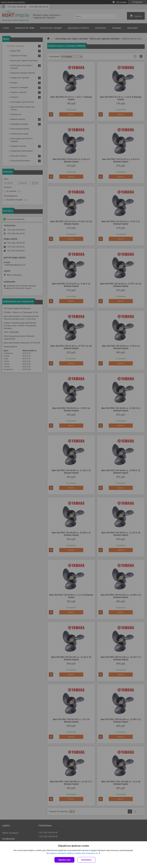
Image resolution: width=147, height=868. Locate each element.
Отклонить (86, 860)
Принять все (64, 860)
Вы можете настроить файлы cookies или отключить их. (72, 853)
